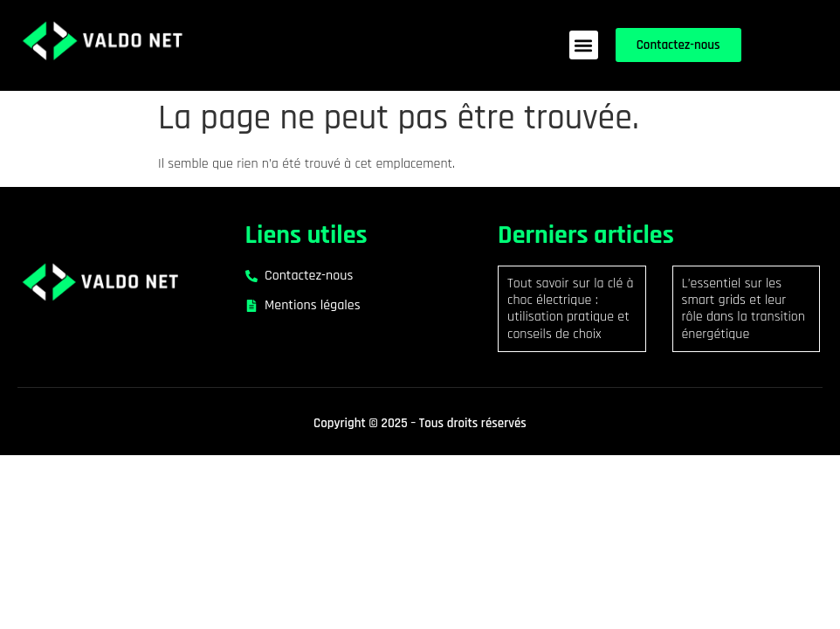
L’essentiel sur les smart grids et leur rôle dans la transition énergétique (744, 309)
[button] (584, 45)
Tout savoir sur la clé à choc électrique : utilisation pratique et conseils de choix (571, 309)
